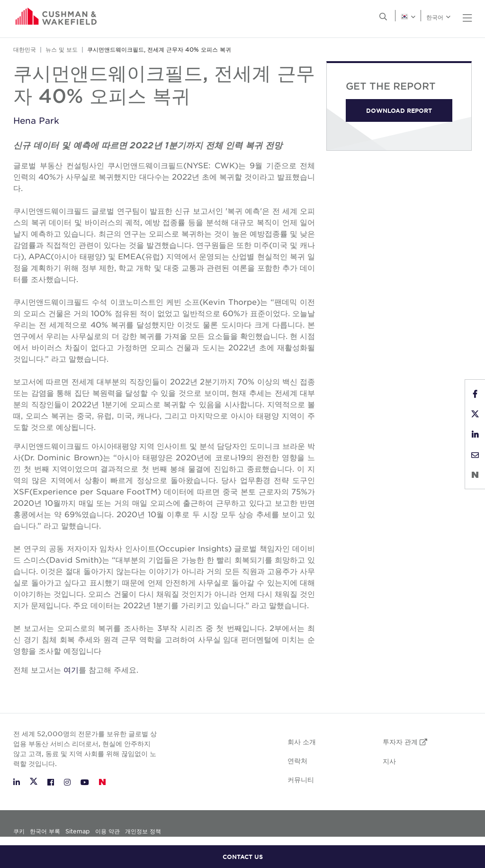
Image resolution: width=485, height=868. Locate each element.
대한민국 (25, 49)
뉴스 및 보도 (62, 49)
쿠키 (20, 831)
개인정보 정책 (143, 831)
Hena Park (36, 120)
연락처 (297, 760)
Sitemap (77, 831)
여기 (71, 669)
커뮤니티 (301, 779)
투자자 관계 (405, 741)
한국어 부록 (45, 831)
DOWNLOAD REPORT (399, 110)
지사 (389, 761)
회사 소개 (302, 741)
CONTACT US (243, 857)
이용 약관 (108, 831)
